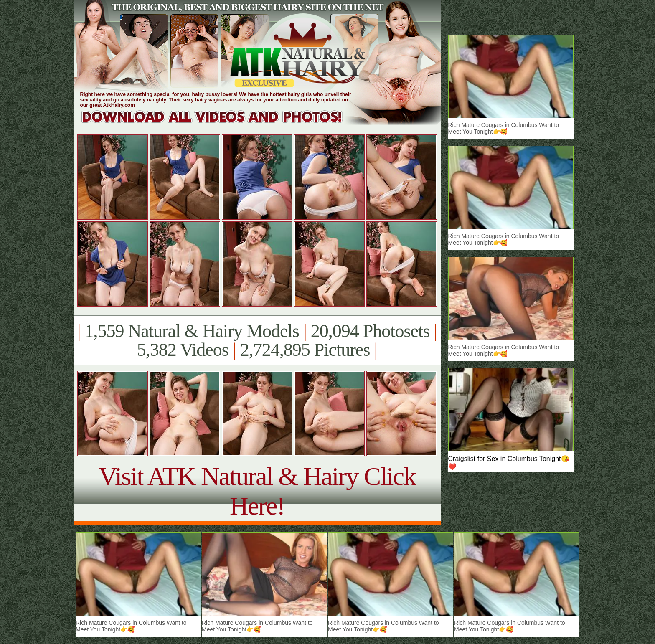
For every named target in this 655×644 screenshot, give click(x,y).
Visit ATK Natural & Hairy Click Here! (257, 491)
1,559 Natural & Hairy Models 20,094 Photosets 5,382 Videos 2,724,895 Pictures (257, 340)
